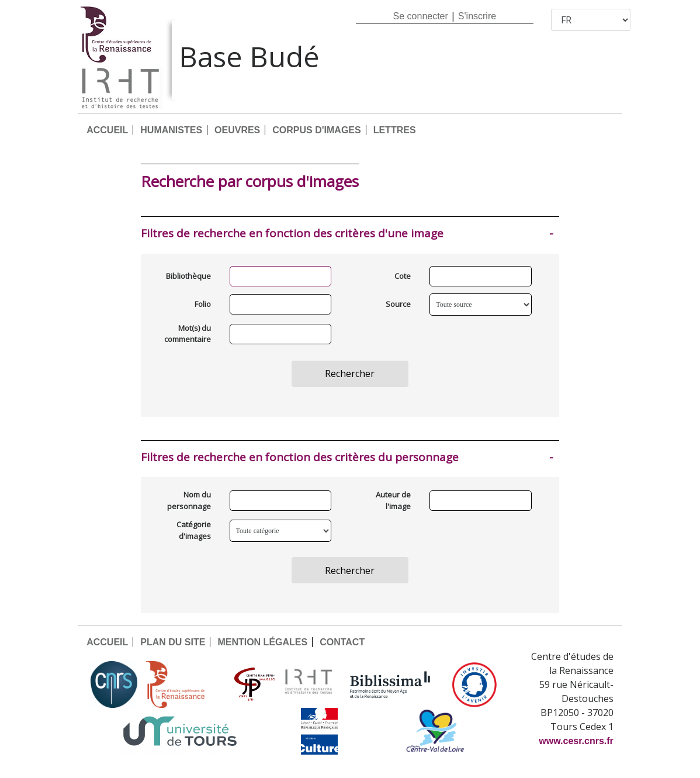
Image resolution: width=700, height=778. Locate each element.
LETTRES (395, 130)
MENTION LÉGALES (262, 642)
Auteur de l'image (393, 500)
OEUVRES (237, 130)
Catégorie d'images (194, 530)
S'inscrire (477, 16)
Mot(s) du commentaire (188, 334)
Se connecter (421, 16)
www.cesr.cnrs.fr (576, 741)
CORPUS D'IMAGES (316, 130)
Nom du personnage (189, 500)
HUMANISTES (171, 130)
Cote (403, 276)
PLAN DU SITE (173, 642)
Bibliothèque (188, 276)
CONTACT (342, 642)
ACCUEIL (107, 130)
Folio (203, 304)
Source (398, 304)
